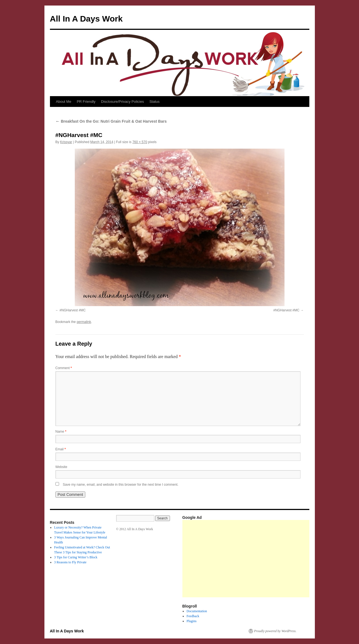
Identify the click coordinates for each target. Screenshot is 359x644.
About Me (64, 102)
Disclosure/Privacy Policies (122, 102)
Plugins (192, 621)
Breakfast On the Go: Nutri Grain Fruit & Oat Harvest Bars (111, 121)
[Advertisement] (271, 559)
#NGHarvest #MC (73, 310)
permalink (84, 322)
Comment (64, 368)
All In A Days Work (86, 19)
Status (154, 102)
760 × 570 (140, 142)
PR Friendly (86, 102)
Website (61, 467)
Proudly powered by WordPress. (275, 631)
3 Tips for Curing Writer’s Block (76, 557)
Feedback (193, 616)
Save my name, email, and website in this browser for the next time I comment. (121, 485)
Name (61, 432)
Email (61, 449)
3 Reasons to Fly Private (70, 562)
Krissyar (66, 142)
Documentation (197, 611)
